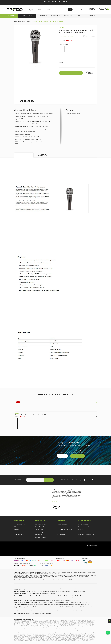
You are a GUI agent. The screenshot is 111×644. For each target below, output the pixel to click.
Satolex (89, 635)
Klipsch (20, 630)
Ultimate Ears (90, 638)
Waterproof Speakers (50, 594)
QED (73, 634)
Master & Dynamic (28, 631)
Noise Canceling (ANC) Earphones (54, 605)
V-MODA (47, 639)
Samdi (63, 635)
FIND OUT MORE (78, 456)
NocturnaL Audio (47, 632)
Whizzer (48, 640)
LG (62, 630)
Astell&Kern (92, 621)
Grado (20, 628)
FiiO (59, 627)
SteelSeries (60, 637)
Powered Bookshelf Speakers (34, 588)
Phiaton (79, 633)
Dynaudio (57, 626)
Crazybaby (57, 625)
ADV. (43, 621)
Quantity (61, 63)
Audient (36, 622)
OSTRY (25, 633)
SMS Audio (79, 636)
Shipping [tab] (62, 155)
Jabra (23, 629)
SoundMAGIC (46, 637)
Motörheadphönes (86, 631)
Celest (93, 624)
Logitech (78, 630)
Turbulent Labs (79, 638)
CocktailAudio (33, 625)
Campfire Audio (79, 624)
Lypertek (83, 630)
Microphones (21, 22)
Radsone (16, 635)
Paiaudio (37, 633)
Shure (47, 636)
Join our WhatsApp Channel (64, 529)
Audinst (40, 622)
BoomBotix (21, 624)
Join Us (62, 456)
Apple (83, 621)
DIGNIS (32, 626)
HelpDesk (17, 529)
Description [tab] (24, 155)
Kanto (83, 629)
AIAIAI (46, 621)
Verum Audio (76, 639)
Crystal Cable (73, 625)
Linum (70, 630)
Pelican (56, 633)
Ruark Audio (53, 635)
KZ (39, 630)
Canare (85, 624)
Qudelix (76, 634)
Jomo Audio (63, 629)
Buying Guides (39, 535)
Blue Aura (79, 623)
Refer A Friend (60, 527)
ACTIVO (28, 621)
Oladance (74, 632)
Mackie (87, 630)
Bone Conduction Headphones (44, 596)
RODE (45, 635)
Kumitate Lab (34, 630)
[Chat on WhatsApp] (108, 633)
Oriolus (16, 633)
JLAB (58, 629)
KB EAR (87, 629)
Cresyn (67, 625)
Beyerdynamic (72, 623)
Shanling (30, 636)
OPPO (86, 632)
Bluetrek (16, 624)
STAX (56, 637)
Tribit (70, 638)
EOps (30, 627)
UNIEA (21, 639)
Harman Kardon (33, 628)
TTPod (73, 638)
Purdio (60, 634)
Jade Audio (28, 629)
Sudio (71, 637)
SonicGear (17, 637)
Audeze (31, 622)
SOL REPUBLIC (92, 636)
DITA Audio (37, 626)
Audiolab (77, 622)
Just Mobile (70, 629)
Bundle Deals (81, 16)
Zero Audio (88, 640)
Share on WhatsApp (62, 524)
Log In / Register (101, 9)
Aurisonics (26, 623)
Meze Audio (59, 631)
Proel (46, 634)
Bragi (38, 624)
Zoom (92, 640)
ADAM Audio (34, 621)
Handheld (28, 22)
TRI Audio (60, 638)
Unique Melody (27, 639)
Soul (28, 637)
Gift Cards (81, 529)
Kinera (16, 630)
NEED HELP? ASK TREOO (77, 59)
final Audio (63, 627)
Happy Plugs (26, 628)
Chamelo (16, 625)
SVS (74, 637)
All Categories (10, 16)
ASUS (20, 622)
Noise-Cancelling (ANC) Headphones (35, 605)
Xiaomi (69, 640)
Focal (76, 627)
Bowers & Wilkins (32, 624)
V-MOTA (52, 639)
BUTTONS (62, 624)
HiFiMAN (49, 628)
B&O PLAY (42, 623)
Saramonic (84, 635)
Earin (65, 626)
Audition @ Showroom (20, 524)
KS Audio (28, 630)
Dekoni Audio (17, 626)
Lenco (53, 630)
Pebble (52, 633)
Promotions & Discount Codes (86, 535)
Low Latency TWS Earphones (57, 586)
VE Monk (70, 639)
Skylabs (73, 636)
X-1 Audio (60, 640)
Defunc (94, 625)
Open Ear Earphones (31, 596)
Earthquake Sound (83, 626)
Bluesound (91, 623)
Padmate (32, 633)
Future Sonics (90, 627)
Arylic (87, 621)
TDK (20, 638)
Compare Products (92, 9)
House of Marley (60, 628)
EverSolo (51, 627)
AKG (97, 413)
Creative (62, 625)
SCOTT (19, 636)
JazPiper (47, 629)
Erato (36, 627)
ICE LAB (70, 628)
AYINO (35, 623)
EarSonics (75, 626)
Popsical (28, 634)
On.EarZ (79, 632)
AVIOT (31, 623)
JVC (74, 629)
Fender (55, 627)
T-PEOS (81, 637)
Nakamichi (29, 632)
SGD (81, 9)
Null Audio (68, 632)
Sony (25, 637)
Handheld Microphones (67, 598)
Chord (21, 625)
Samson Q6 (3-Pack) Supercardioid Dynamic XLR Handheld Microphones (33, 415)
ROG (48, 635)
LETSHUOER (58, 630)
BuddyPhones (56, 624)
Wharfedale (34, 640)
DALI (78, 625)
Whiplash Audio (41, 640)
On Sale (91, 16)
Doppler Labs (44, 626)
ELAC (22, 627)
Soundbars (57, 588)
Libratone (65, 630)
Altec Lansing (78, 621)
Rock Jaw (41, 635)
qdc (70, 634)
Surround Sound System (48, 588)
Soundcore (33, 637)
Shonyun (39, 636)
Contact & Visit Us (19, 535)
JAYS (43, 629)
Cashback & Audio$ (83, 527)
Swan (77, 637)
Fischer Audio (70, 627)
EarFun (61, 626)
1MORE (21, 621)
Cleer (25, 625)
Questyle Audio (83, 634)
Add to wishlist (91, 73)
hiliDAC (53, 628)
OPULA (90, 632)
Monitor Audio (69, 631)
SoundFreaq (39, 637)
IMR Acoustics (84, 628)
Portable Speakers (40, 594)
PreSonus (33, 634)
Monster (75, 631)
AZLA (38, 623)
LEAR (41, 630)
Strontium (66, 637)
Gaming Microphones (34, 586)
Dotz (49, 626)
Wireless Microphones (55, 598)
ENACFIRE (26, 627)
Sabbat (59, 635)
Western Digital (21, 640)
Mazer (40, 631)
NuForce (63, 632)
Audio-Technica (52, 622)
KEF (90, 629)
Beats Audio (57, 623)
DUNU (52, 626)
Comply (39, 625)
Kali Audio (78, 629)
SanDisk (78, 635)
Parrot (48, 633)
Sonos (22, 637)
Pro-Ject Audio (40, 634)
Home (15, 22)
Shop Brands (27, 16)
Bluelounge (85, 623)
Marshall (21, 631)
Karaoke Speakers (65, 588)
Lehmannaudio (47, 630)
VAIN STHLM (58, 639)
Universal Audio (35, 639)
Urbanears (42, 639)
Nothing (54, 632)
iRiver (90, 628)
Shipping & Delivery (41, 524)
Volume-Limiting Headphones (34, 613)
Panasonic (43, 633)
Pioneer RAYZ (93, 633)
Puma (56, 634)
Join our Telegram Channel (64, 532)
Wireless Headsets (23, 586)
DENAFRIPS (24, 626)
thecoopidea (34, 638)
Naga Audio (20, 632)
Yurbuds (82, 640)
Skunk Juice (68, 636)
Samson (61, 28)
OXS (28, 633)
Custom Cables (53, 610)
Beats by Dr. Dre (64, 623)
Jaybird (39, 629)
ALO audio (61, 621)
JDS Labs (54, 629)
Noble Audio (36, 632)
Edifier (94, 626)
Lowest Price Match (83, 524)
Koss (24, 630)
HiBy (45, 628)
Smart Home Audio (24, 589)
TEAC (23, 638)
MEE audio (45, 631)
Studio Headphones (86, 598)
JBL (50, 629)
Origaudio (94, 632)
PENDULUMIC (61, 633)
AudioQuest (83, 622)
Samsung (73, 635)
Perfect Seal (74, 633)
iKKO (79, 628)
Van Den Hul (64, 639)
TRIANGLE (66, 638)
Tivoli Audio (50, 638)
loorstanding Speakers (31, 610)
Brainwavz (43, 624)
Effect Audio (17, 627)
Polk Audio (23, 634)
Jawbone (34, 629)
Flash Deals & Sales (83, 532)
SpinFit (52, 637)
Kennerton (94, 629)
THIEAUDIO (40, 638)
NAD (15, 632)
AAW (25, 621)
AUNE (22, 623)
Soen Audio (85, 636)
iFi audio (75, 628)
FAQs (15, 527)
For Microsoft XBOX (69, 586)
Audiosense (89, 622)
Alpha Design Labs (69, 621)
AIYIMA (53, 621)
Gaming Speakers (45, 586)
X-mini (65, 640)
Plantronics (17, 634)
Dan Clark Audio (84, 625)
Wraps (55, 640)
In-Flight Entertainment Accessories (72, 605)
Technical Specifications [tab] (43, 155)
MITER (64, 631)
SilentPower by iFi (54, 636)
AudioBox (60, 622)
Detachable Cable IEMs (43, 610)
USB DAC (45, 602)
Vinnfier (82, 639)
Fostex (84, 627)
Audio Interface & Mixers (43, 598)
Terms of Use (39, 529)
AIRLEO (50, 621)
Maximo (36, 631)
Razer (25, 635)
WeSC (15, 640)
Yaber (73, 640)
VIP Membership (61, 535)
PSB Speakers (51, 634)
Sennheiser (24, 636)
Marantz (16, 631)
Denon (28, 626)
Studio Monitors (77, 598)
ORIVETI (21, 633)
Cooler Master (45, 625)
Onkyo (83, 632)
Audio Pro (45, 622)
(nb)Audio (17, 621)
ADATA (39, 621)
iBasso (66, 628)
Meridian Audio (51, 631)
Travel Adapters (85, 605)
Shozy (44, 636)
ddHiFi (90, 625)
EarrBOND (69, 626)
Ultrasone (16, 639)
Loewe (74, 630)
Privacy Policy (39, 532)
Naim (25, 632)
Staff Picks (42, 16)
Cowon (51, 625)
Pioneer (88, 633)
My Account (17, 532)
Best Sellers (55, 16)
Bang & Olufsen (49, 623)
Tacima (86, 637)
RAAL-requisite (91, 634)
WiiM (52, 640)
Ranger (21, 635)
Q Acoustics (65, 634)
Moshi (80, 631)
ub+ (84, 638)
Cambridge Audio (70, 624)
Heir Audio (41, 628)
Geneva (16, 628)
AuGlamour (17, 623)
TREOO (56, 638)
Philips (84, 633)
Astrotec (16, 622)
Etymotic (40, 627)
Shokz (35, 636)
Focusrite (80, 627)
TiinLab (45, 638)
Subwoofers (83, 588)
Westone (28, 640)
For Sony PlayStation (79, 586)
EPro (33, 627)
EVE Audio (46, 627)
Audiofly (72, 622)
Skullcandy (61, 636)
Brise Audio (49, 624)
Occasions (68, 16)
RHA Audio (35, 635)
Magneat (92, 630)
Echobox (90, 626)
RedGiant (30, 635)
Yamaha (77, 640)
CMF (28, 625)
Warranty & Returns (41, 527)
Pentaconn (68, 633)
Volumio (92, 639)
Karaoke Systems (75, 588)
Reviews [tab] (82, 155)
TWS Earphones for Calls (85, 602)
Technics (27, 638)
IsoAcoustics (17, 629)
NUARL (58, 632)
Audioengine (66, 622)
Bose (26, 624)
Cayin (90, 624)
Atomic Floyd (25, 622)
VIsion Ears (87, 639)
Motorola (94, 631)
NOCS (41, 632)
